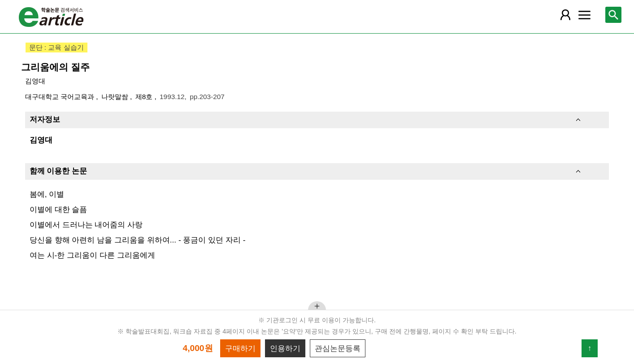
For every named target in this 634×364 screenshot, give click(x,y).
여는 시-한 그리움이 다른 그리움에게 (92, 255)
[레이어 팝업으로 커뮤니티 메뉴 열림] (584, 15)
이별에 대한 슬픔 (59, 209)
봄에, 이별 (47, 194)
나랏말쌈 (116, 97)
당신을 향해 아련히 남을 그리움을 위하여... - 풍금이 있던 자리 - (138, 240)
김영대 (35, 81)
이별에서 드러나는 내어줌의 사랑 (86, 225)
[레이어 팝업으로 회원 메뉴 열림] (565, 15)
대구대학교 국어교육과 (61, 97)
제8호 (145, 97)
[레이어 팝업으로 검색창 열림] (613, 15)
